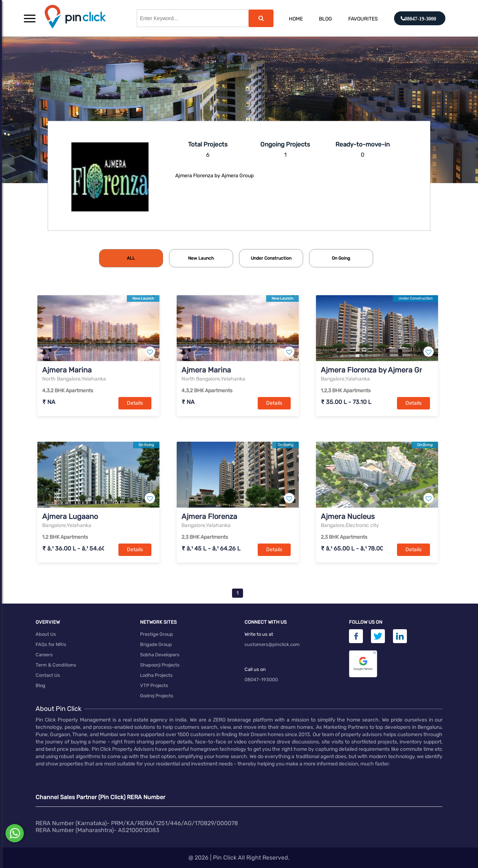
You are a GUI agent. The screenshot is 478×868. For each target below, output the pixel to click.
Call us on (255, 669)
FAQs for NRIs (51, 644)
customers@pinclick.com (272, 644)
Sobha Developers (160, 655)
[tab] (131, 258)
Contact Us (48, 675)
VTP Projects (154, 685)
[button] (30, 18)
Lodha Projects (156, 675)
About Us (46, 634)
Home (296, 19)
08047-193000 (261, 680)
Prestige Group (157, 634)
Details (135, 403)
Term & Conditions (56, 665)
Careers (44, 655)
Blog (326, 19)
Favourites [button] (363, 19)
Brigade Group (156, 644)
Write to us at (259, 634)
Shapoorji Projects (160, 665)
